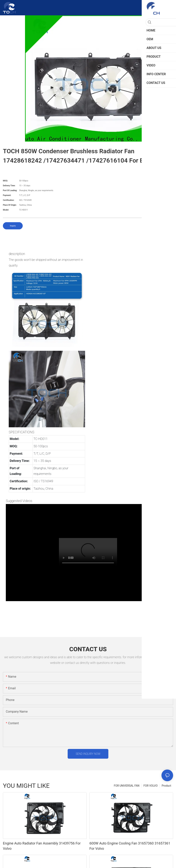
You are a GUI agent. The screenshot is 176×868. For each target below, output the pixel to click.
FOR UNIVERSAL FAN (127, 786)
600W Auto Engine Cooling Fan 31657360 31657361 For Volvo (130, 846)
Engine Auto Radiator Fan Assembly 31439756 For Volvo (42, 846)
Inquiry (13, 226)
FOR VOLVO (151, 786)
